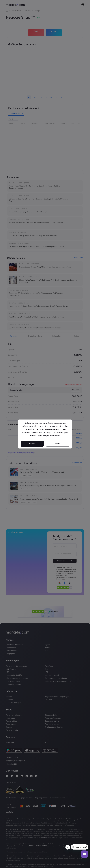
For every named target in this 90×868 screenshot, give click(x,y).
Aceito (32, 443)
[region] (45, 434)
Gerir (58, 444)
